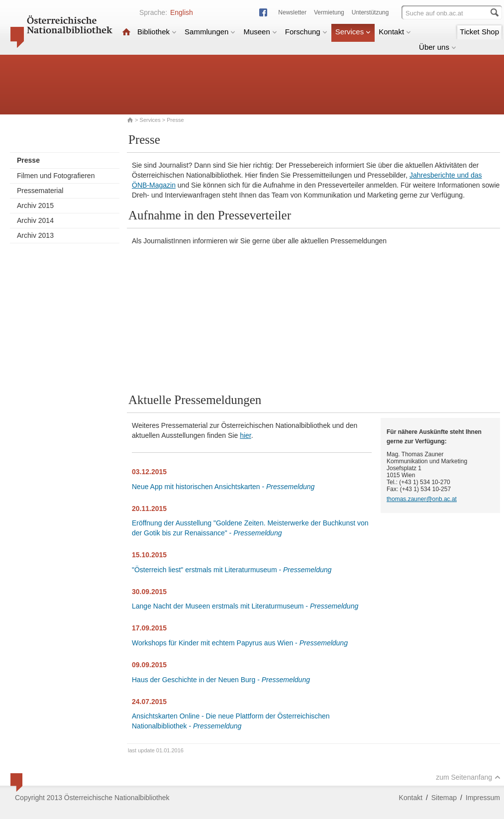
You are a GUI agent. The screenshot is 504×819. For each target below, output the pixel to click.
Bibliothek (157, 32)
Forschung (306, 32)
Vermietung (329, 12)
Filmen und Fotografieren (56, 176)
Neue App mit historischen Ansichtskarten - (223, 487)
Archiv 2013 (35, 235)
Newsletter (292, 12)
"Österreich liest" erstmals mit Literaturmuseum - (232, 570)
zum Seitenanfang (468, 777)
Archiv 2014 (35, 220)
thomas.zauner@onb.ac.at (422, 499)
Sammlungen (210, 32)
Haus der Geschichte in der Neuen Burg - (221, 680)
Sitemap (444, 798)
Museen (260, 32)
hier (246, 435)
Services (353, 32)
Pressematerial (40, 191)
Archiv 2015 (35, 205)
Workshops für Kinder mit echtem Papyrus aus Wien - (240, 643)
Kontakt (395, 32)
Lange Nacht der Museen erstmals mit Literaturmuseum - (245, 606)
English (182, 12)
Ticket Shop (479, 32)
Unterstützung (370, 12)
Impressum (483, 798)
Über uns (438, 47)
